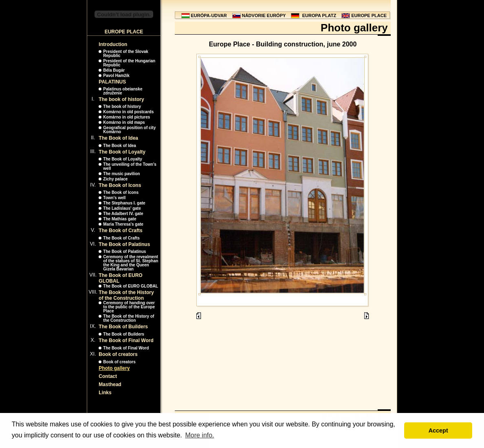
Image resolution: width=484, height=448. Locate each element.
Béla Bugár (114, 70)
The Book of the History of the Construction (126, 295)
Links (105, 393)
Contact (108, 376)
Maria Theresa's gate (123, 224)
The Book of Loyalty (122, 152)
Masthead (110, 384)
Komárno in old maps (124, 122)
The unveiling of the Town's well (130, 166)
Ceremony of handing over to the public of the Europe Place (129, 307)
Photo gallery (114, 368)
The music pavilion (121, 174)
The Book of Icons (120, 185)
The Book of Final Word (126, 340)
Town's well (114, 198)
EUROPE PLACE (369, 15)
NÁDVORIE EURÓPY (264, 15)
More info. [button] (199, 435)
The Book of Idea (118, 138)
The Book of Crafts (120, 231)
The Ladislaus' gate (122, 208)
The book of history (121, 99)
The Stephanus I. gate (124, 203)
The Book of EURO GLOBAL (130, 286)
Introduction (113, 44)
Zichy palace (115, 179)
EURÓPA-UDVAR (209, 15)
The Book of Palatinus (124, 244)
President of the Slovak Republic (126, 54)
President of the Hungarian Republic (129, 63)
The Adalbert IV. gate (123, 214)
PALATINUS (112, 82)
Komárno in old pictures (126, 117)
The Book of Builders (123, 327)
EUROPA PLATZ (319, 15)
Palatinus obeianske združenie (123, 91)
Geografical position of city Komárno (129, 130)
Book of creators (118, 354)
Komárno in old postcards (128, 112)
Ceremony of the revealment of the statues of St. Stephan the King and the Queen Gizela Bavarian (131, 263)
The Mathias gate (120, 219)
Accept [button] (438, 430)
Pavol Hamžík (116, 76)
